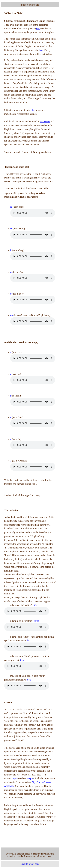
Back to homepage (30, 5)
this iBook (45, 122)
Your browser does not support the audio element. (33, 213)
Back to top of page (30, 864)
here (41, 50)
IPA (38, 29)
